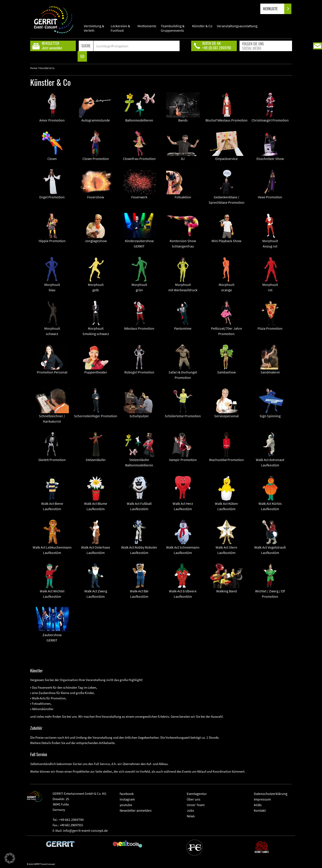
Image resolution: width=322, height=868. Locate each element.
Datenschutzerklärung (271, 794)
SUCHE (86, 46)
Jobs (190, 810)
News (191, 816)
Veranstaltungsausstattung (237, 26)
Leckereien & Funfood (120, 28)
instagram (127, 799)
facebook (127, 794)
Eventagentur (197, 794)
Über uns (194, 799)
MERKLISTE (274, 9)
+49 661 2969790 (71, 820)
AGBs (258, 805)
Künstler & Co (202, 26)
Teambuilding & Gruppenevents (173, 28)
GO (82, 56)
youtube (126, 805)
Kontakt (260, 810)
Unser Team (196, 805)
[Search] (137, 46)
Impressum (262, 799)
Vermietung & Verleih (94, 28)
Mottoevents (147, 26)
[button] (10, 858)
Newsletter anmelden (136, 810)
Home (34, 68)
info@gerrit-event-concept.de (85, 830)
